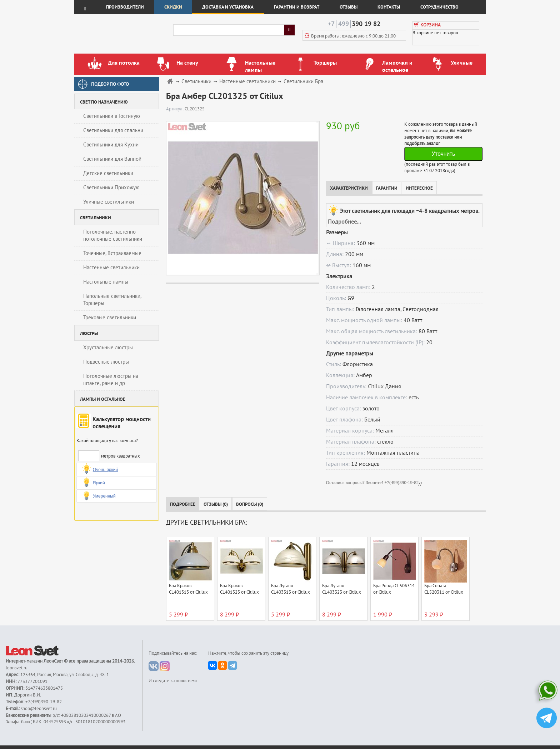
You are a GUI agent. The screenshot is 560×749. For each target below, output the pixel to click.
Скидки (173, 7)
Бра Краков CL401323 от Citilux (239, 589)
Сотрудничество (439, 7)
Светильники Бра (303, 82)
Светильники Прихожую (111, 188)
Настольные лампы (106, 282)
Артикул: (175, 109)
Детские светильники (108, 173)
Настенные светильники (111, 268)
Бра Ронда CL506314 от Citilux (394, 589)
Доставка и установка (228, 7)
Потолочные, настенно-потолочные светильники (113, 235)
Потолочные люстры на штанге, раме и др (111, 380)
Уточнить (443, 154)
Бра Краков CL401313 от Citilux (188, 589)
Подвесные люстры (106, 362)
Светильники (196, 82)
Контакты (389, 7)
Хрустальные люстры (108, 348)
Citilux (376, 386)
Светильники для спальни (113, 130)
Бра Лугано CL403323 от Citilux (342, 589)
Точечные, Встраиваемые (112, 253)
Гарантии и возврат (297, 7)
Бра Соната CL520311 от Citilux (444, 589)
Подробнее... (344, 222)
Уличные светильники (109, 202)
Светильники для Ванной (112, 159)
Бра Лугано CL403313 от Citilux (291, 589)
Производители (125, 7)
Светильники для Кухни (111, 145)
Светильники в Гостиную (112, 116)
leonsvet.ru (17, 668)
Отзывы (349, 7)
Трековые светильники (110, 318)
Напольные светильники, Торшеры (112, 300)
